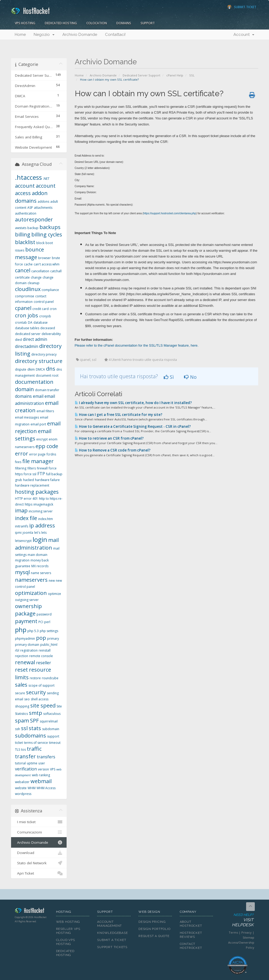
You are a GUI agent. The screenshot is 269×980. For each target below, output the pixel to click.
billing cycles (47, 234)
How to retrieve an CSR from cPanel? (109, 438)
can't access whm (47, 264)
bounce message (29, 253)
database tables (27, 328)
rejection (22, 656)
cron (53, 309)
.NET (46, 179)
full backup (54, 474)
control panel (44, 302)
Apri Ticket (39, 873)
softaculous (52, 714)
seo (27, 699)
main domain (38, 555)
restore (35, 678)
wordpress (23, 794)
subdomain (51, 729)
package (25, 613)
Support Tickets (112, 947)
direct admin (35, 339)
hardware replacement (32, 485)
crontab (21, 322)
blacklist (25, 242)
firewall (42, 468)
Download (39, 853)
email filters (45, 411)
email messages (27, 417)
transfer (25, 756)
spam (22, 721)
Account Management (109, 924)
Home (20, 35)
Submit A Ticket (112, 940)
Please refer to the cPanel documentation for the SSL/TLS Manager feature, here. (137, 345)
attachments (43, 208)
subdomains (31, 736)
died (18, 340)
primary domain (27, 645)
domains (23, 396)
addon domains (31, 197)
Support (148, 23)
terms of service (36, 743)
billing (23, 234)
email (38, 396)
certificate (22, 277)
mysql (22, 572)
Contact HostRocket (191, 946)
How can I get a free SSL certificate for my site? (119, 415)
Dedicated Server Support (141, 75)
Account (244, 35)
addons (43, 202)
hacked (29, 480)
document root (47, 375)
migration (22, 560)
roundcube (50, 678)
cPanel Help (175, 75)
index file (26, 518)
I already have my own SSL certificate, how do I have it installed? (133, 403)
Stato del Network (39, 863)
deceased (48, 328)
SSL (192, 75)
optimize (54, 594)
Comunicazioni (39, 832)
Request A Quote (154, 936)
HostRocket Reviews (191, 935)
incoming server (41, 511)
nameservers (31, 580)
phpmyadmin (25, 639)
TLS (18, 749)
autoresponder (34, 219)
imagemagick (43, 504)
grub (19, 480)
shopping (22, 706)
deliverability (51, 334)
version (43, 769)
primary (53, 639)
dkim (31, 369)
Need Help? (237, 920)
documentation (34, 382)
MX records (40, 566)
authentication (26, 213)
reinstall (45, 650)
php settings (49, 631)
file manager (38, 461)
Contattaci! (115, 35)
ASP (30, 208)
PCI (41, 622)
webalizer (22, 782)
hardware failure (47, 480)
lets (44, 533)
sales (21, 685)
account (25, 186)
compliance (50, 290)
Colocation (97, 23)
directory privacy (44, 354)
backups (50, 227)
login (40, 539)
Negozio (44, 35)
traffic (34, 749)
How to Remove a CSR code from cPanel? (113, 450)
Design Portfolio (154, 929)
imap (21, 510)
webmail (41, 781)
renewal (25, 662)
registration (29, 650)
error (22, 453)
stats (35, 728)
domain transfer (47, 390)
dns (51, 369)
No (190, 377)
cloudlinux (28, 289)
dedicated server (28, 334)
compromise (25, 296)
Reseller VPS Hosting (68, 931)
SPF (34, 721)
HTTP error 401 (26, 499)
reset (21, 670)
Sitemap (248, 937)
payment (26, 621)
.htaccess (28, 177)
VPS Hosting (25, 23)
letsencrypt (23, 541)
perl (47, 622)
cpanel (23, 308)
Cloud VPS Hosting (66, 942)
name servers (41, 573)
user (42, 763)
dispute (21, 369)
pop (41, 638)
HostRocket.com (31, 911)
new (52, 581)
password (44, 614)
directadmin (27, 346)
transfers (46, 757)
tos (23, 749)
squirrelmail (49, 721)
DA (30, 322)
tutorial (20, 763)
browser (44, 258)
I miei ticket (39, 822)
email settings (33, 435)
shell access (40, 699)
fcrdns (51, 454)
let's (37, 533)
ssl (24, 728)
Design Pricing (152, 922)
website (21, 788)
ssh (18, 729)
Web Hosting (68, 922)
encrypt (42, 439)
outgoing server (27, 600)
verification (26, 769)
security (36, 692)
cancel (23, 270)
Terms (233, 932)
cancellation (40, 271)
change (36, 277)
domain (24, 389)
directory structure (39, 361)
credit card (41, 309)
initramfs (22, 526)
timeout (55, 743)
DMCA (40, 369)
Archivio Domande (80, 35)
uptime (32, 763)
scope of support (41, 685)
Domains (124, 23)
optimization (31, 593)
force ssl (30, 474)
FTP (41, 474)
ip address (42, 525)
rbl (17, 650)
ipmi (18, 533)
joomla (28, 533)
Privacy (246, 932)
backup (33, 228)
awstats (21, 228)
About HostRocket (191, 924)
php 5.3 (33, 631)
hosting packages (37, 492)
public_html (49, 645)
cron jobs (27, 315)
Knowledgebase (112, 933)
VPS (53, 769)
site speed (43, 705)
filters (32, 468)
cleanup (34, 283)
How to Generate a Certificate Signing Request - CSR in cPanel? (133, 426)
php (21, 630)
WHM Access (46, 788)
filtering (21, 468)
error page (37, 454)
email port (38, 424)
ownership (28, 606)
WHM (32, 788)
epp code (47, 446)
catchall (56, 271)
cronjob (45, 316)
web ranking (41, 775)
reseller (44, 663)
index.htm (46, 519)
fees (18, 462)
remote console (41, 656)
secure (20, 693)
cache (28, 264)
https (29, 504)
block (40, 243)
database (41, 322)
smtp (36, 713)
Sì (169, 377)
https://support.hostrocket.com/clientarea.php (170, 213)
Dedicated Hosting (61, 23)
